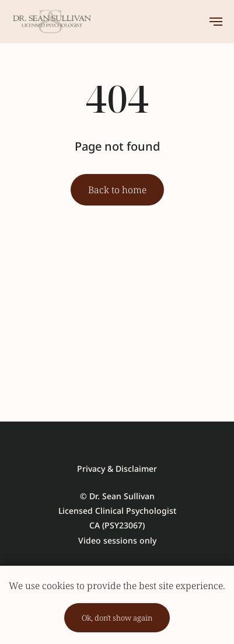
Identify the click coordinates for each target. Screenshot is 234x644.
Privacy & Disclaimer (117, 469)
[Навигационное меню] (216, 22)
